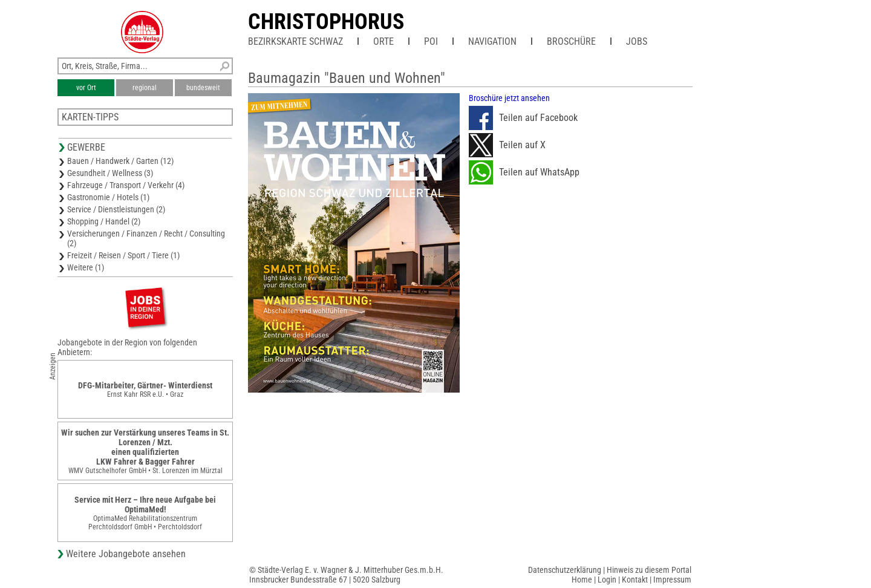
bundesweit (203, 88)
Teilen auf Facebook (523, 118)
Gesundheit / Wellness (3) (110, 173)
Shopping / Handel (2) (104, 221)
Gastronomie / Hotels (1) (108, 197)
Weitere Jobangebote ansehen (126, 554)
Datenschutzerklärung (565, 570)
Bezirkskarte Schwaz (295, 41)
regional (145, 88)
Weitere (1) (86, 267)
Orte (383, 41)
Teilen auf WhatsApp (524, 172)
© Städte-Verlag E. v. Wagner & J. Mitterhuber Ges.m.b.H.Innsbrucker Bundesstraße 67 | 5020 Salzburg (346, 575)
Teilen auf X (507, 145)
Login (607, 580)
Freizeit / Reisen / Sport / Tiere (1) (123, 255)
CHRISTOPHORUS (326, 22)
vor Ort (86, 88)
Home (582, 580)
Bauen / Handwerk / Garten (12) (120, 161)
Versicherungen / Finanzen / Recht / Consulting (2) (146, 238)
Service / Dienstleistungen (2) (116, 209)
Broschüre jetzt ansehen (509, 98)
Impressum (672, 580)
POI (431, 41)
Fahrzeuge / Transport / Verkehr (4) (126, 185)
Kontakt (635, 580)
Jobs (637, 41)
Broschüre (571, 41)
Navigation (492, 41)
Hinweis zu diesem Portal (649, 570)
